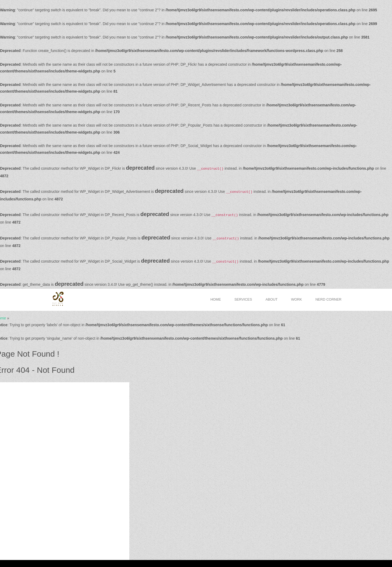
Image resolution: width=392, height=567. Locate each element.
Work (296, 299)
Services (243, 299)
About (271, 299)
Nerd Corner (329, 299)
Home (216, 299)
